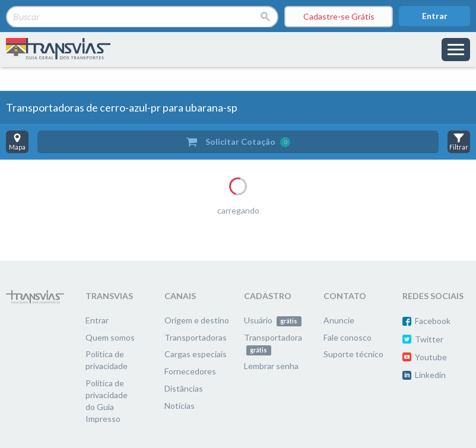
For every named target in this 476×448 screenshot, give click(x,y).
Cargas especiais (196, 354)
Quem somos (110, 337)
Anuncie (339, 320)
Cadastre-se (339, 17)
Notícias (180, 406)
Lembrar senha (271, 366)
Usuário (273, 320)
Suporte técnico (353, 354)
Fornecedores (190, 371)
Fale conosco (348, 337)
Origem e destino (197, 320)
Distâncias (184, 388)
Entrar (435, 16)
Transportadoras (196, 337)
